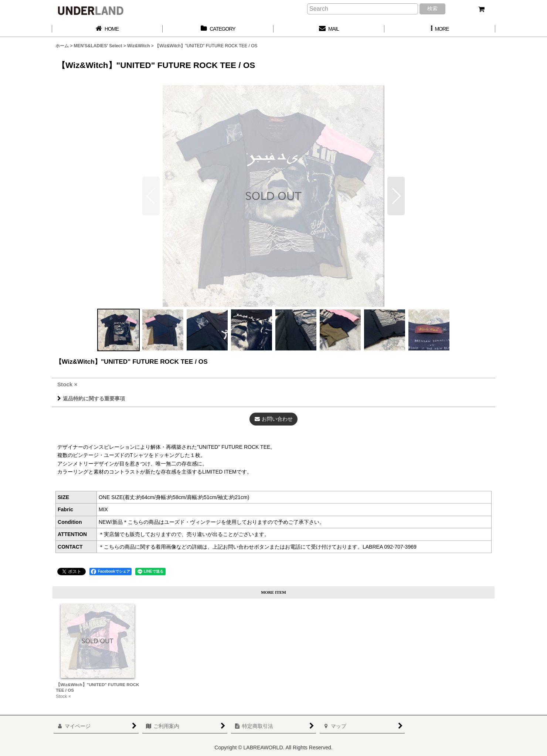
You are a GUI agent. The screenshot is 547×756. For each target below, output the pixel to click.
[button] (440, 29)
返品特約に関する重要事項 (91, 399)
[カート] (481, 9)
